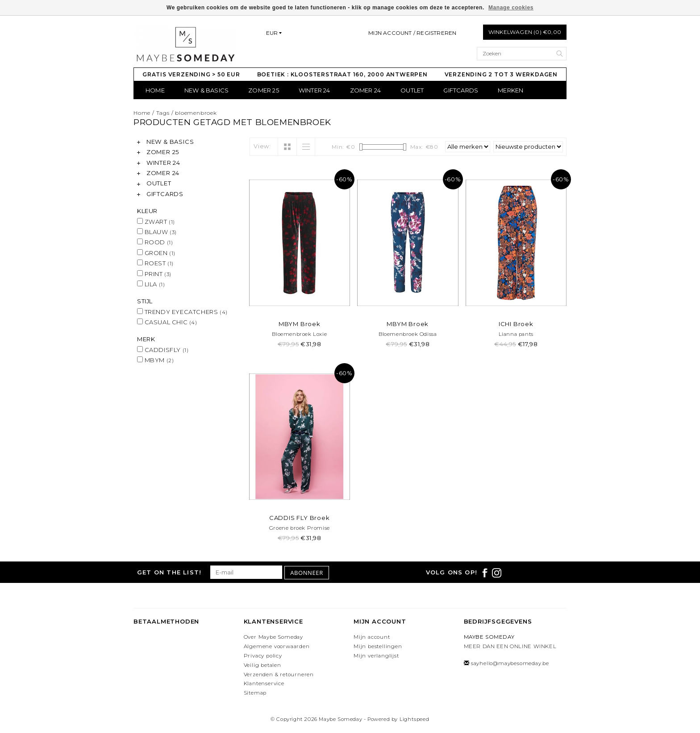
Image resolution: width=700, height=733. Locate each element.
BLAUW (157, 232)
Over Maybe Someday (273, 637)
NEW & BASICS (206, 90)
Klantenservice (264, 683)
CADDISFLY (163, 350)
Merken (510, 90)
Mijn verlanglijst (376, 656)
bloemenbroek (196, 113)
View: (262, 146)
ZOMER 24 (366, 90)
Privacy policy (263, 656)
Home (155, 90)
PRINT (154, 274)
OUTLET (412, 90)
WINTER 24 (315, 90)
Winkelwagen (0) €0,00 (525, 32)
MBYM (155, 360)
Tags (163, 113)
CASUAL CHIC (167, 322)
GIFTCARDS (461, 90)
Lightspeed (415, 719)
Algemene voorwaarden (277, 646)
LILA (151, 284)
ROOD (155, 242)
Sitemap (255, 693)
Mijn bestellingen (378, 646)
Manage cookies (511, 8)
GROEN (156, 253)
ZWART (156, 222)
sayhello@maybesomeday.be (510, 663)
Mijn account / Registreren (412, 33)
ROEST (155, 263)
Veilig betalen (262, 665)
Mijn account (372, 637)
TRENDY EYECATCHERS (182, 312)
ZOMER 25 (264, 90)
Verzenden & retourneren (279, 674)
